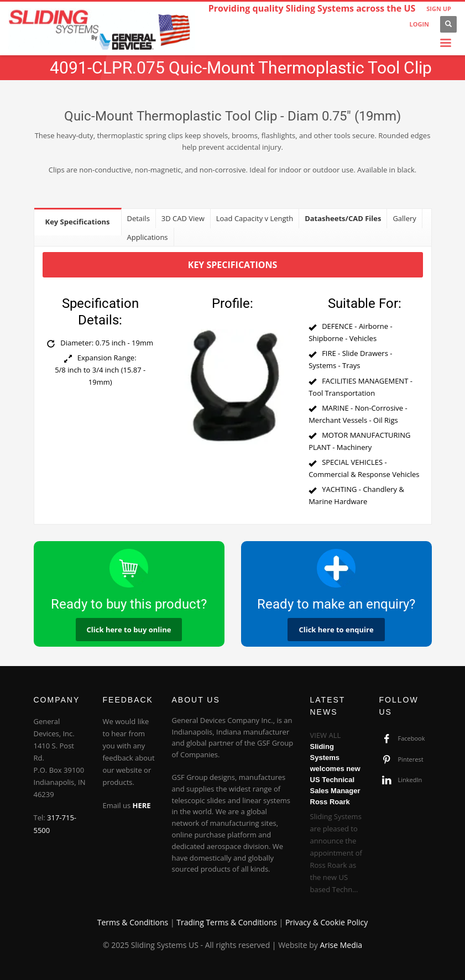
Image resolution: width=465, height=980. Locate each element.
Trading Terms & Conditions (227, 922)
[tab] (78, 221)
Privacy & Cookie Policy (326, 922)
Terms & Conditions (133, 922)
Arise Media (341, 945)
